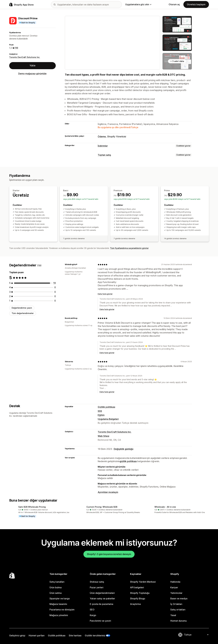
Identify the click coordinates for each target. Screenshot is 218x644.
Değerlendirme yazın (22, 308)
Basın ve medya (179, 598)
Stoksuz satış (97, 582)
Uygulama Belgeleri (108, 419)
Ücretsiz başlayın (196, 4)
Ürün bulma (56, 587)
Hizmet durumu (178, 621)
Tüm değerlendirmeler (23, 313)
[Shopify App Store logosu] (21, 4)
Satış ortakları (178, 610)
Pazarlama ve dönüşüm (62, 610)
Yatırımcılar (176, 593)
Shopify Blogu (138, 598)
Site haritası (75, 635)
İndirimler (103, 146)
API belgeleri (137, 587)
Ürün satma (56, 593)
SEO (92, 610)
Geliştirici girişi (17, 635)
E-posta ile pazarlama (101, 604)
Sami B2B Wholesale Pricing (32, 507)
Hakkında (175, 582)
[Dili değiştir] (196, 635)
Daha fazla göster (105, 294)
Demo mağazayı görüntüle (32, 74)
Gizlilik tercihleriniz (95, 635)
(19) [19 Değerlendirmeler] (16, 48)
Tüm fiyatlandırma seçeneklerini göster (129, 248)
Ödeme (102, 137)
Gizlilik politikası (106, 407)
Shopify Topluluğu (140, 593)
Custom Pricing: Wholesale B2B (102, 507)
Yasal (173, 615)
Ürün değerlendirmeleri (102, 593)
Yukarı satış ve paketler (102, 598)
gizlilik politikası (128, 461)
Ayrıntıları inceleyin (108, 492)
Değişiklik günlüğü (124, 449)
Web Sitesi (103, 436)
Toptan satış (104, 155)
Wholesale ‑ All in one (165, 507)
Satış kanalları (57, 582)
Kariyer (174, 587)
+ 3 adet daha (177, 61)
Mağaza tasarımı (58, 604)
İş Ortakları (176, 604)
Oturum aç (174, 4)
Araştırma (135, 604)
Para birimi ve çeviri (100, 621)
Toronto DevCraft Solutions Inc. (25, 57)
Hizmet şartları (37, 635)
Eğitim (101, 415)
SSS (100, 411)
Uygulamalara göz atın (138, 4)
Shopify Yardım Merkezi (143, 582)
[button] (41, 512)
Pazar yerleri (97, 587)
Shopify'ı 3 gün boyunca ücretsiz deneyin (109, 554)
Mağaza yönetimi (59, 615)
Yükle (32, 65)
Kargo (93, 615)
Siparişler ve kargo (60, 598)
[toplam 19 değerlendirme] (54, 283)
